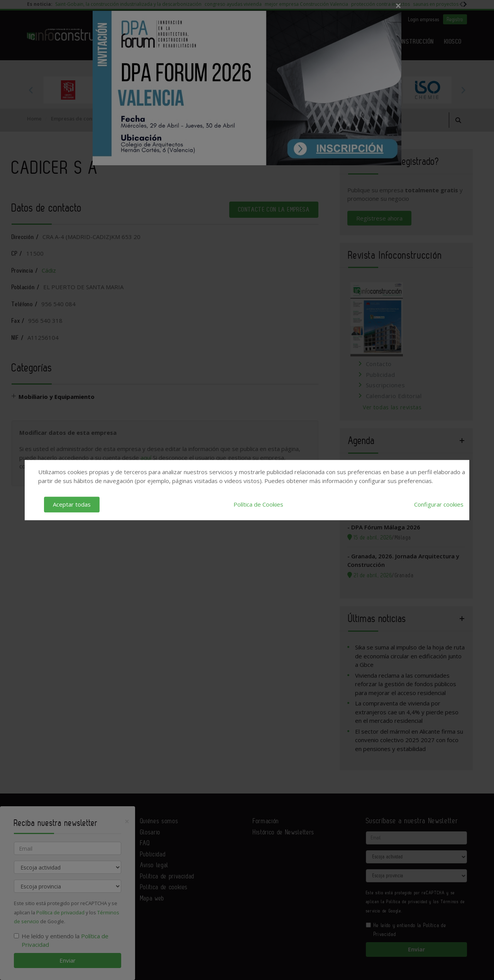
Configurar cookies (439, 504)
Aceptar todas (72, 504)
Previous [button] (31, 90)
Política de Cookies (258, 504)
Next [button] (463, 90)
